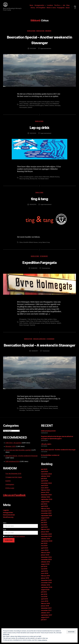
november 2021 (46, 521)
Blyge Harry (41, 322)
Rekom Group (47, 245)
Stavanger (59, 108)
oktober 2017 (45, 621)
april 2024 (44, 489)
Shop (68, 6)
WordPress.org (8, 525)
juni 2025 (44, 477)
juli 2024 (44, 487)
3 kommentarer (46, 271)
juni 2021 (44, 531)
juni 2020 (44, 551)
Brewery (49, 33)
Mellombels (23, 108)
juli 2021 (44, 528)
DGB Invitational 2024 (12, 470)
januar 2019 (45, 586)
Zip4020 (30, 110)
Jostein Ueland (39, 179)
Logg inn (6, 518)
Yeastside (37, 328)
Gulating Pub (46, 324)
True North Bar (30, 418)
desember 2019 (46, 565)
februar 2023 (45, 498)
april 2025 (44, 480)
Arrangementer (39, 6)
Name (5, 531)
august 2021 (45, 526)
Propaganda (61, 9)
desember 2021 (46, 519)
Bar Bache (34, 322)
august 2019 (45, 572)
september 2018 (47, 595)
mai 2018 (44, 605)
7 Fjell (29, 322)
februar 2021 (45, 538)
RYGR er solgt (10, 496)
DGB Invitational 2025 (48, 439)
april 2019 (44, 579)
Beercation (41, 33)
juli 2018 (44, 600)
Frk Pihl (36, 324)
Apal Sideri (30, 104)
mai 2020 (44, 554)
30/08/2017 (35, 359)
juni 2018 (44, 602)
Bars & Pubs (31, 33)
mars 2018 (45, 609)
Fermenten (41, 415)
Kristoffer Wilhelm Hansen (31, 245)
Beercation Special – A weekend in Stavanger (39, 350)
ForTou (47, 415)
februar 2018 (45, 612)
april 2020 (45, 556)
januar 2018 (45, 614)
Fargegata (22, 324)
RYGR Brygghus (40, 108)
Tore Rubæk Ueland (44, 181)
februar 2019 (45, 584)
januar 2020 (45, 563)
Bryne (54, 104)
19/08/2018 (34, 271)
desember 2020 (46, 542)
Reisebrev (54, 326)
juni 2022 (44, 512)
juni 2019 (44, 575)
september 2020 (47, 549)
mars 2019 (45, 581)
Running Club (34, 181)
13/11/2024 (33, 51)
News (31, 6)
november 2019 (46, 568)
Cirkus (21, 106)
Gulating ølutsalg (54, 415)
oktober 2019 (45, 570)
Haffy (21, 326)
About (68, 9)
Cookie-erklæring (43, 640)
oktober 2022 (46, 505)
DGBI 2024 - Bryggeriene (13, 451)
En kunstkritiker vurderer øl (50, 463)
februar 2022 (45, 517)
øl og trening (26, 181)
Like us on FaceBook (17, 503)
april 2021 (44, 535)
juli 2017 (44, 628)
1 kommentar (46, 359)
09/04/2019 (33, 207)
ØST (28, 108)
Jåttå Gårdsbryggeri (35, 106)
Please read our (14, 544)
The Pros (57, 6)
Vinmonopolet (23, 110)
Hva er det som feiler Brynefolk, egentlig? (18, 458)
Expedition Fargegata (39, 265)
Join (64, 6)
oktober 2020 (46, 547)
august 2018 (45, 598)
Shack (26, 328)
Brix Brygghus (47, 104)
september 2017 (47, 623)
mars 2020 (45, 558)
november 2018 (46, 591)
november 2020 (46, 544)
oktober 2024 (46, 484)
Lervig (43, 106)
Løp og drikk (39, 130)
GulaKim (8, 489)
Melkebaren (57, 106)
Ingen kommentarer (46, 51)
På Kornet (32, 108)
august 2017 (45, 625)
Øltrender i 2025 (10, 454)
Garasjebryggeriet (29, 179)
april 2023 (44, 494)
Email (5, 538)
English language (40, 342)
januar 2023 (45, 500)
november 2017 (46, 619)
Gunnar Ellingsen (55, 324)
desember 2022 (46, 503)
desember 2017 (46, 616)
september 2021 (47, 524)
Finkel (27, 324)
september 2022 (47, 507)
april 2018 (44, 607)
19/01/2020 (33, 136)
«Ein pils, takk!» (46, 452)
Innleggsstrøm (8, 521)
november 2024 (46, 482)
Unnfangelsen (10, 493)
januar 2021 (45, 540)
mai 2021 (44, 533)
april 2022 (44, 514)
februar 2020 (46, 561)
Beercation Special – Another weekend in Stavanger (39, 42)
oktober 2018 (45, 593)
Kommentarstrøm (9, 523)
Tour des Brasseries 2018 (13, 482)
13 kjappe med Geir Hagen (14, 485)
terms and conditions (19, 544)
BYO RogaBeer (41, 9)
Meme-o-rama (51, 9)
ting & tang (39, 195)
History (33, 9)
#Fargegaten (23, 104)
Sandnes (53, 108)
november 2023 (46, 491)
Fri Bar (32, 324)
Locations (50, 6)
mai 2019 (44, 577)
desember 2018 (46, 588)
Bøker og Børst (38, 104)
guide (40, 324)
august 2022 (45, 510)
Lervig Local (49, 106)
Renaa (52, 417)
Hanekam (26, 106)
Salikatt (47, 108)
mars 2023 (45, 496)
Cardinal (58, 104)
